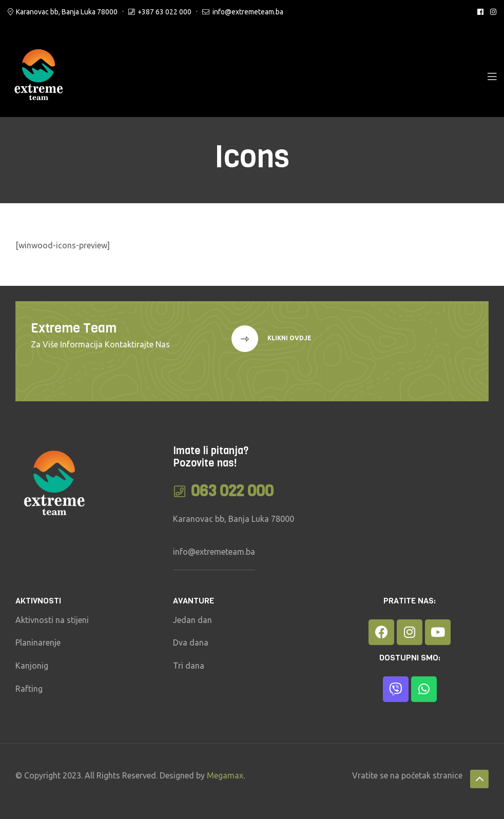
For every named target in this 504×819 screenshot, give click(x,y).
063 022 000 (232, 491)
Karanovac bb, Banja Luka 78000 (67, 12)
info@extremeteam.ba (248, 12)
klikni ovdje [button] (289, 338)
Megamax (225, 775)
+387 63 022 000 (164, 12)
